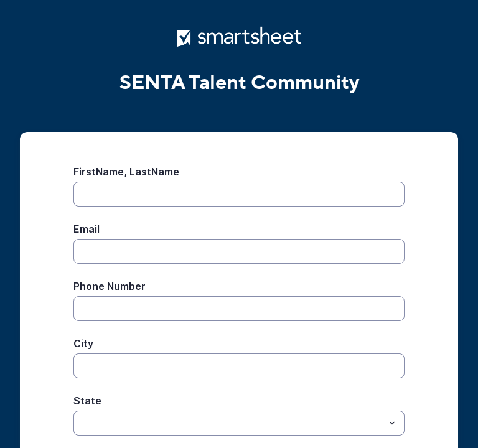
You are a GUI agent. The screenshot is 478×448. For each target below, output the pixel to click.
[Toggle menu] (392, 423)
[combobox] (239, 423)
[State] (229, 423)
